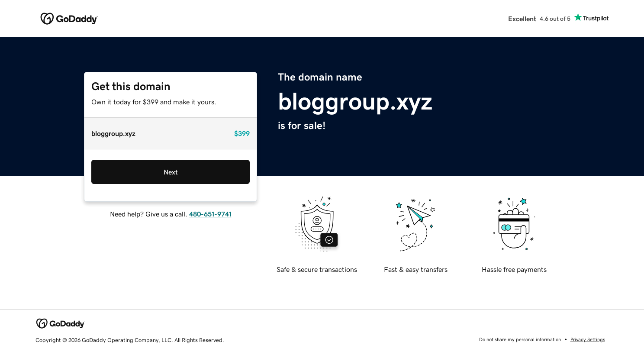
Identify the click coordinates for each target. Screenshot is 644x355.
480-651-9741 (210, 214)
